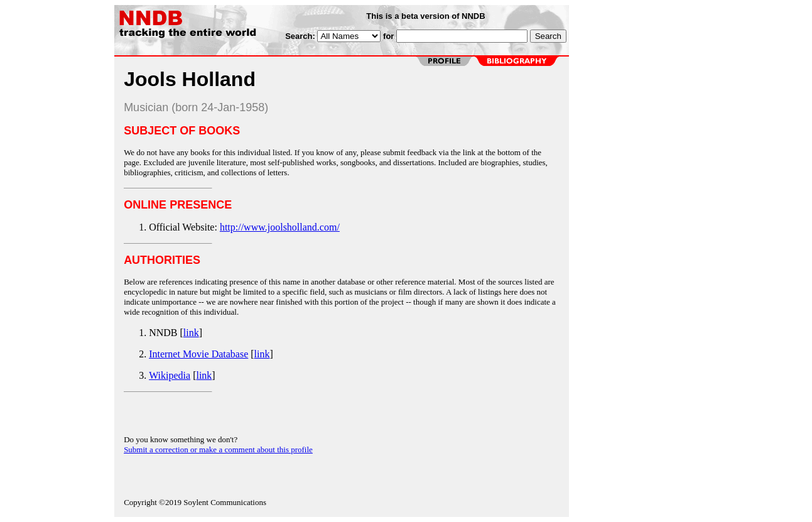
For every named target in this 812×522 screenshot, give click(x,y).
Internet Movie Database (198, 354)
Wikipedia (170, 375)
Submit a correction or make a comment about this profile (218, 449)
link (191, 333)
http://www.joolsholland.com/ (280, 227)
